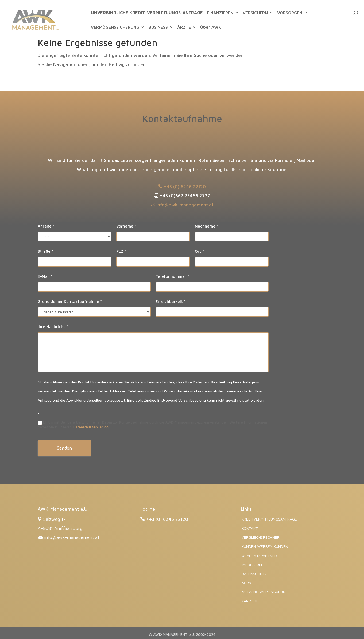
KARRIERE (250, 601)
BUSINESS (158, 27)
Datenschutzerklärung (91, 427)
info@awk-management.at (182, 205)
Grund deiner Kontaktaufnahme (70, 301)
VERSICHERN (255, 13)
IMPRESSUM (252, 565)
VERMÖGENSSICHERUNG (115, 27)
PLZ (121, 251)
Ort (199, 251)
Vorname (126, 226)
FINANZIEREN (220, 13)
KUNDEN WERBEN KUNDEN (265, 546)
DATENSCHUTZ (254, 574)
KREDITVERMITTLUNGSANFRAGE (269, 519)
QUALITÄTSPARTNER (259, 555)
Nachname (206, 226)
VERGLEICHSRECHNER (261, 537)
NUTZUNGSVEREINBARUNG (265, 592)
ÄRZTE (184, 27)
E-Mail (45, 276)
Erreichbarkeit (171, 301)
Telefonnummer (172, 276)
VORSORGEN (290, 13)
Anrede (46, 226)
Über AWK (211, 27)
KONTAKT (250, 528)
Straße (45, 251)
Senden (64, 448)
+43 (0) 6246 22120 (182, 187)
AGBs (246, 583)
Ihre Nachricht (53, 327)
